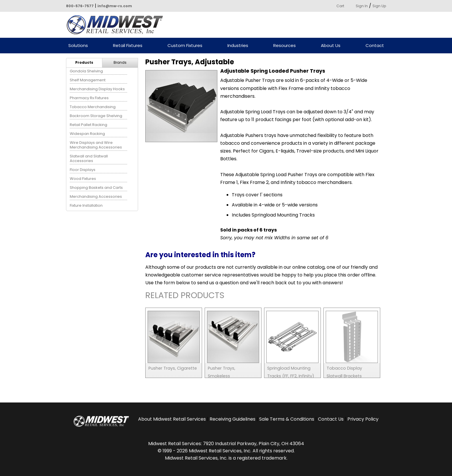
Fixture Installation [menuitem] (86, 205)
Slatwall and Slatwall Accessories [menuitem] (89, 158)
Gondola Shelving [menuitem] (86, 71)
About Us (331, 46)
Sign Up (379, 6)
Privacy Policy (363, 419)
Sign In (362, 6)
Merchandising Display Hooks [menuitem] (97, 89)
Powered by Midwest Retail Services (117, 25)
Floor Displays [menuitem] (83, 170)
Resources (285, 46)
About (172, 419)
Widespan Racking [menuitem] (87, 134)
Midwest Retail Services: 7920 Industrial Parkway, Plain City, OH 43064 (226, 444)
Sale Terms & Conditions (287, 419)
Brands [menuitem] (120, 62)
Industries (238, 46)
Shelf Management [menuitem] (88, 80)
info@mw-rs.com (115, 6)
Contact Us (331, 419)
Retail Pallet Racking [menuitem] (88, 125)
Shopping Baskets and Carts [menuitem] (96, 188)
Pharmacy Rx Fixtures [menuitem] (89, 98)
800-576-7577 (80, 6)
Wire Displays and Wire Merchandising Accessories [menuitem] (96, 145)
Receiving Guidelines (232, 419)
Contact (375, 46)
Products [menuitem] (84, 62)
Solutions (78, 46)
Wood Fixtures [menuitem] (83, 179)
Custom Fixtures (185, 46)
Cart (340, 6)
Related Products (185, 296)
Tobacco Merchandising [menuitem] (93, 107)
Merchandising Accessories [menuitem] (96, 196)
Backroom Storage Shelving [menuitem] (96, 116)
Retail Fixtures (128, 46)
